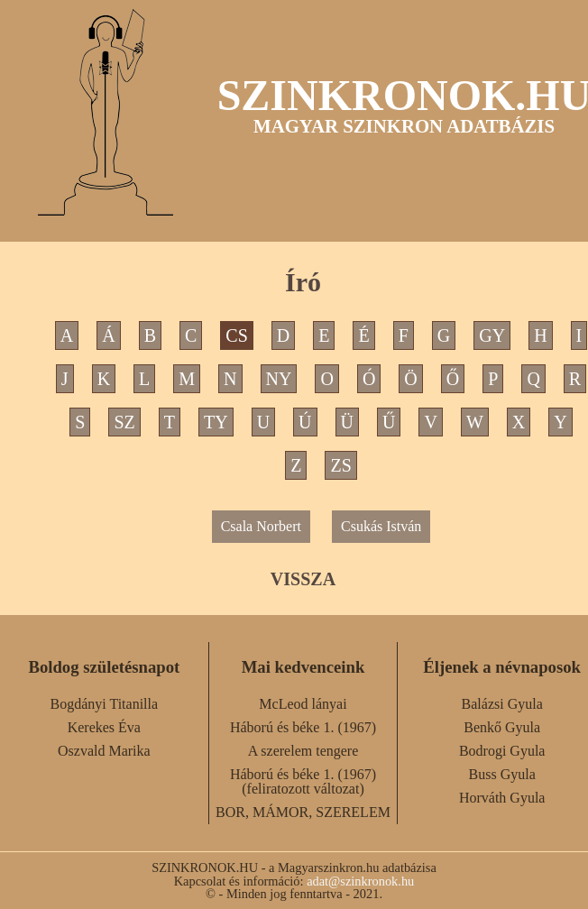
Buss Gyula (502, 774)
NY (279, 379)
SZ (124, 422)
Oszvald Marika (104, 751)
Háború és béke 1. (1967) (303, 727)
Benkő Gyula (502, 727)
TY (216, 422)
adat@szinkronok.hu (360, 881)
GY (492, 335)
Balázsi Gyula (502, 704)
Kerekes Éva (104, 727)
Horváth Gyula (502, 798)
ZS (340, 465)
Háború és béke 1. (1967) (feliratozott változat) (303, 781)
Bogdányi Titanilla (105, 704)
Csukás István (381, 526)
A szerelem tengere (303, 751)
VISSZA (303, 579)
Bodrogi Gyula (502, 751)
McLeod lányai (303, 704)
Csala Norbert (261, 526)
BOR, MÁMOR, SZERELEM (303, 812)
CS (236, 335)
